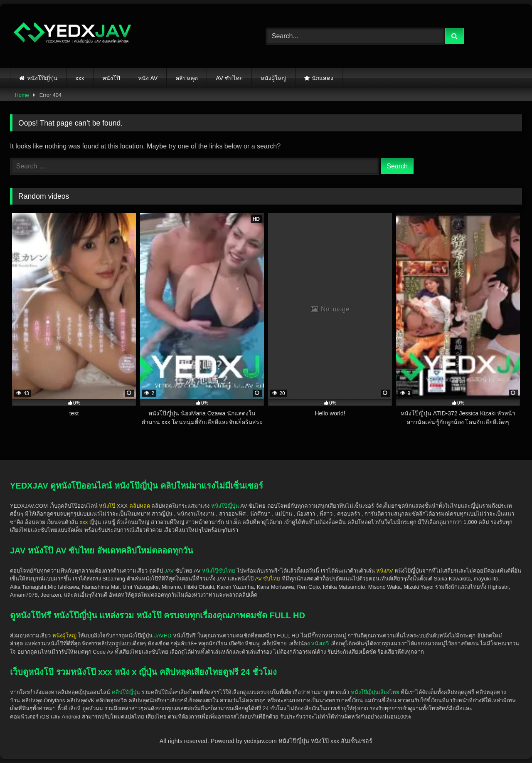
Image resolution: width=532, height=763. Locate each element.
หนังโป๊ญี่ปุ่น (42, 78)
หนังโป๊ (111, 78)
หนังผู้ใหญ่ (273, 78)
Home (22, 95)
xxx (80, 78)
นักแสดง (323, 78)
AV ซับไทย (229, 78)
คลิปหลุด (187, 78)
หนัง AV (148, 78)
